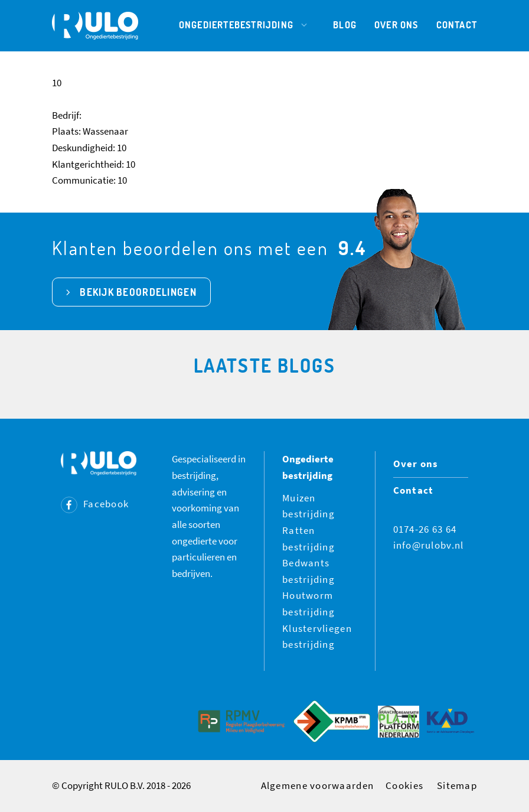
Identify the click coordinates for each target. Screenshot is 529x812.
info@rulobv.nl (429, 545)
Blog (345, 25)
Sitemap (457, 785)
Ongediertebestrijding (247, 25)
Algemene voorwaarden (318, 785)
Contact (457, 25)
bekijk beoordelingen (138, 292)
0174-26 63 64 (425, 529)
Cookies (404, 785)
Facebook (95, 504)
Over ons (396, 25)
